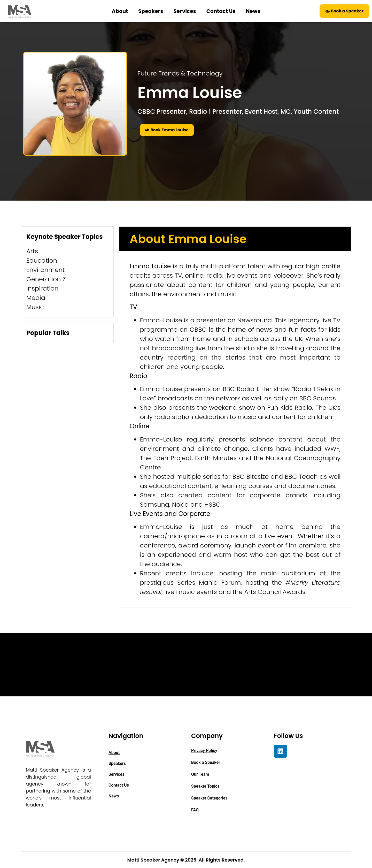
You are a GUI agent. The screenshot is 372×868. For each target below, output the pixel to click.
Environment (45, 270)
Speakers (151, 11)
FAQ (195, 810)
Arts (32, 251)
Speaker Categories (209, 798)
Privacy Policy (204, 751)
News (253, 11)
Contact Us (221, 11)
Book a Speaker (206, 762)
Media (36, 298)
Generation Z (46, 279)
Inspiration (42, 288)
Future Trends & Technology (180, 73)
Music (35, 307)
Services (185, 11)
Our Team (200, 774)
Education (42, 260)
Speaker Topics (205, 786)
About (120, 11)
